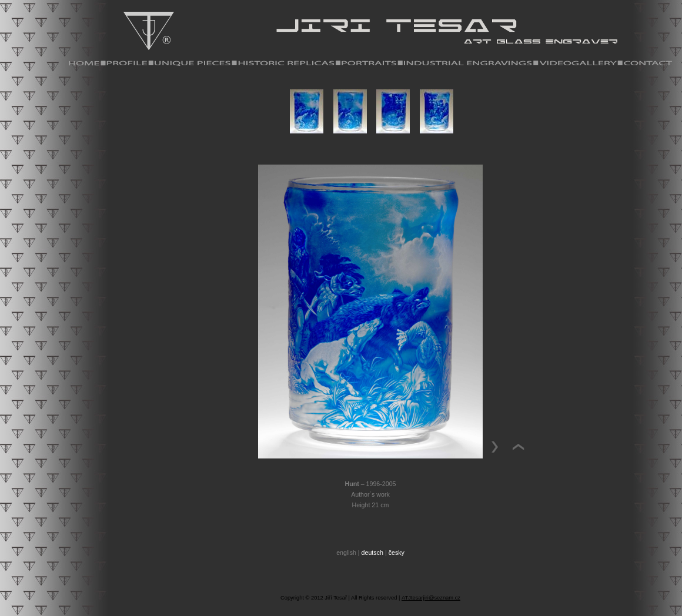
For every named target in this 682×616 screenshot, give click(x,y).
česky (397, 553)
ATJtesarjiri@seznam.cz (431, 598)
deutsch (372, 553)
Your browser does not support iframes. (370, 120)
